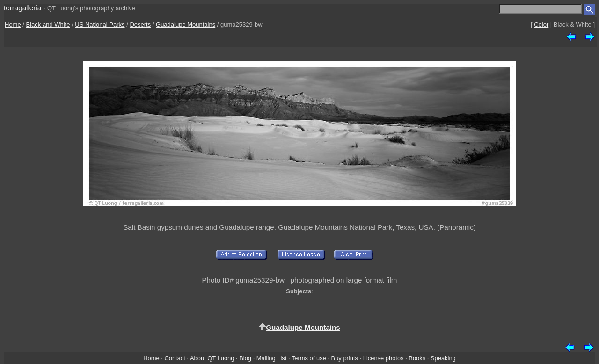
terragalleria (22, 8)
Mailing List (272, 358)
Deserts (140, 25)
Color (541, 25)
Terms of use (309, 358)
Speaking (443, 358)
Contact (175, 358)
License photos (384, 358)
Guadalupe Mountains (186, 25)
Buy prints (345, 358)
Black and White (48, 25)
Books (417, 358)
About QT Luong (212, 358)
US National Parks (100, 25)
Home (13, 25)
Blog (245, 358)
